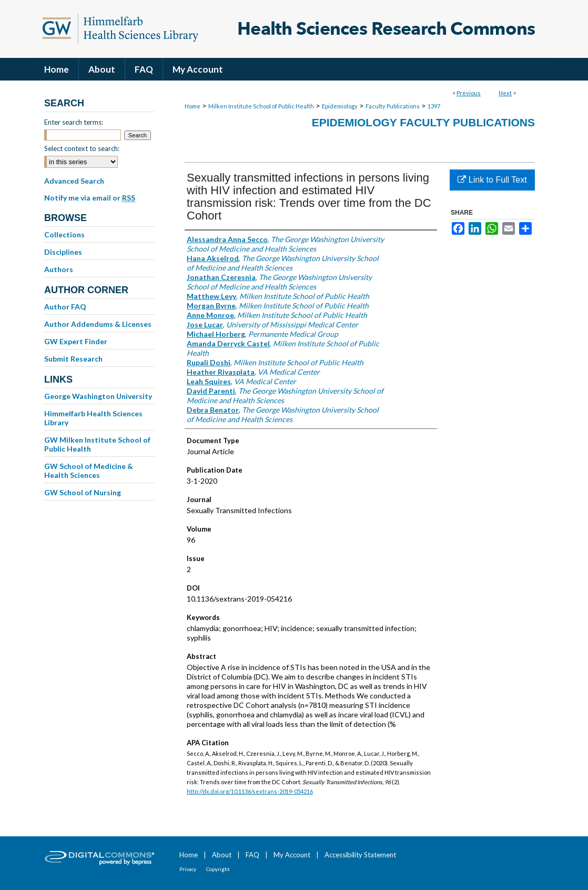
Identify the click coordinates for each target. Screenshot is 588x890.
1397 (434, 106)
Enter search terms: (74, 122)
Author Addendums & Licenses (98, 324)
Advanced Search (74, 181)
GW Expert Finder (76, 341)
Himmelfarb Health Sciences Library (93, 418)
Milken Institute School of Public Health (261, 106)
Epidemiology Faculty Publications (423, 122)
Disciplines (63, 252)
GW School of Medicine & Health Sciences (89, 471)
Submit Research (73, 359)
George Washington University (98, 396)
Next (505, 93)
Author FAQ (65, 307)
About (222, 855)
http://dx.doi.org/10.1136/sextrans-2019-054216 (250, 791)
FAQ (252, 855)
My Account (292, 855)
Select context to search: (82, 148)
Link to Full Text (492, 180)
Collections (64, 234)
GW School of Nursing (83, 492)
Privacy (188, 869)
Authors (59, 269)
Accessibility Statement (360, 855)
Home (192, 106)
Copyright (218, 869)
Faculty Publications (393, 106)
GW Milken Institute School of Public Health (97, 444)
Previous (469, 93)
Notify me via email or (90, 198)
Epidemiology (340, 106)
